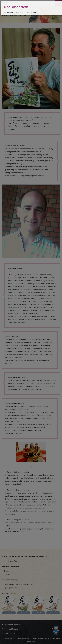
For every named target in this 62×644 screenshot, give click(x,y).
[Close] (61, 4)
